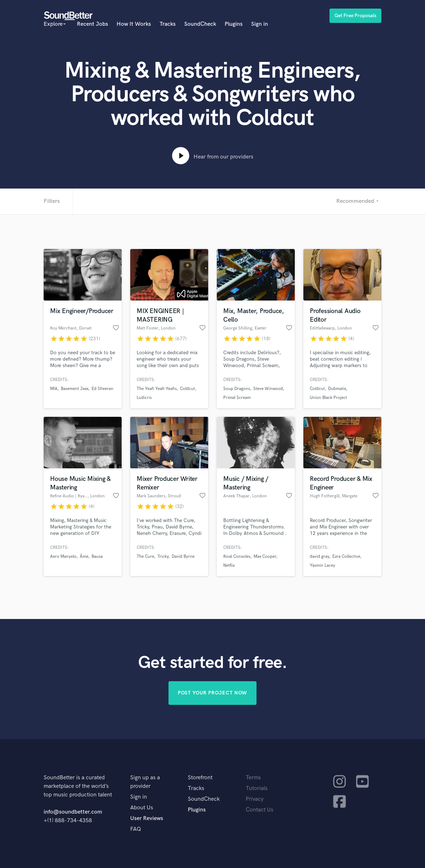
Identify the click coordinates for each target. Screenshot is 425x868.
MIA (54, 389)
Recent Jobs (92, 24)
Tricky (163, 557)
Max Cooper (265, 557)
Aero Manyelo (63, 557)
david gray (319, 557)
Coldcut (187, 389)
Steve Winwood (268, 389)
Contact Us (260, 810)
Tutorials (257, 788)
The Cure (145, 557)
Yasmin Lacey (323, 565)
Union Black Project (328, 398)
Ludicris (144, 398)
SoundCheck (200, 24)
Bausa (97, 557)
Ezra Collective (346, 557)
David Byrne (183, 557)
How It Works (134, 24)
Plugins (234, 24)
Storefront (200, 778)
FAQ (136, 829)
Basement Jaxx (75, 389)
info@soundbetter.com (73, 812)
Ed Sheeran (102, 389)
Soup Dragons (237, 389)
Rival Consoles (237, 557)
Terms (253, 778)
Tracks (168, 24)
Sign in (260, 24)
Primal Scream (237, 398)
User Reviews (147, 818)
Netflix (229, 565)
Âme (84, 557)
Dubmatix (337, 389)
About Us (142, 808)
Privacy (255, 799)
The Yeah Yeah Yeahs (157, 389)
